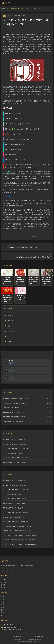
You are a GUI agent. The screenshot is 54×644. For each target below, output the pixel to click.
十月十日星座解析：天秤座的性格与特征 (14, 453)
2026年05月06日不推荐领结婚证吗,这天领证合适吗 (17, 531)
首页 (3, 9)
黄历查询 (4, 585)
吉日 (8, 9)
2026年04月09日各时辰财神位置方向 (13, 421)
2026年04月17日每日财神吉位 (11, 408)
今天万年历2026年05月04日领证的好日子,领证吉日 (17, 526)
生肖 (3, 613)
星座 (3, 615)
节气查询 (4, 588)
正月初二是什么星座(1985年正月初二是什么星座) (16, 449)
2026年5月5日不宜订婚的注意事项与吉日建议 (20, 298)
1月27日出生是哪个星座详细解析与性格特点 (15, 462)
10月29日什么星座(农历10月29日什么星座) (15, 440)
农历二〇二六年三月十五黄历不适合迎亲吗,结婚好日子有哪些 (20, 544)
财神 (3, 610)
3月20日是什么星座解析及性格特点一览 (14, 517)
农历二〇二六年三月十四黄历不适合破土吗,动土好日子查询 (19, 540)
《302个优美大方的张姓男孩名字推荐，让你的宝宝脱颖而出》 (20, 535)
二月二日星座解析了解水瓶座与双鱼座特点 (15, 444)
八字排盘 (4, 580)
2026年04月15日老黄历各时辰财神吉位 (14, 412)
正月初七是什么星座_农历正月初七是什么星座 (15, 458)
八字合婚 (4, 582)
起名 (3, 602)
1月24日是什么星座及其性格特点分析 (13, 508)
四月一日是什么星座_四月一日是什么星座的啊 (15, 522)
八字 (3, 599)
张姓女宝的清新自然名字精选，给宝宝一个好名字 (16, 399)
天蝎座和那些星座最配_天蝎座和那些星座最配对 (16, 403)
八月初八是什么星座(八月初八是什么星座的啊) (16, 512)
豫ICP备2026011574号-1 (37, 637)
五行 (3, 605)
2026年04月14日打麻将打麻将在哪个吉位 (14, 417)
